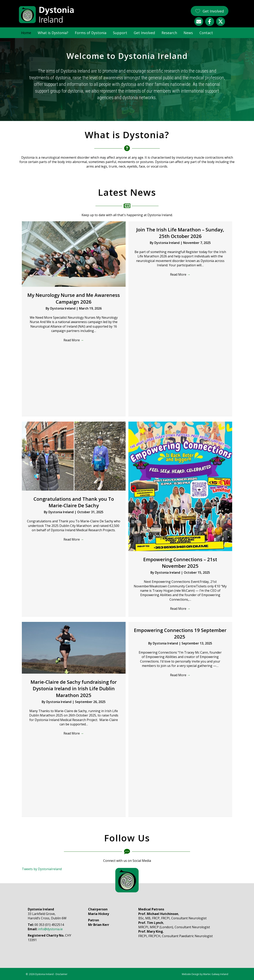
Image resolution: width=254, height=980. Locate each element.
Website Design (190, 974)
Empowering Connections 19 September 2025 (180, 633)
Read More (74, 340)
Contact (206, 33)
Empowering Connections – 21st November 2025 (180, 563)
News (188, 33)
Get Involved (144, 33)
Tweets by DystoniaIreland (42, 869)
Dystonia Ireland (63, 308)
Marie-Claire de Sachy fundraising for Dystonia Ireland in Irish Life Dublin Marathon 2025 (74, 688)
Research (169, 33)
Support (120, 33)
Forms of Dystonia (91, 33)
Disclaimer (62, 974)
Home (26, 33)
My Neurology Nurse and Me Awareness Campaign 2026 (74, 298)
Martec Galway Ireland (216, 974)
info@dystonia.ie (50, 929)
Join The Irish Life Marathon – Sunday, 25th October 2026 (180, 233)
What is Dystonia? (53, 33)
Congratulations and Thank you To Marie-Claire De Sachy (74, 502)
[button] (210, 11)
